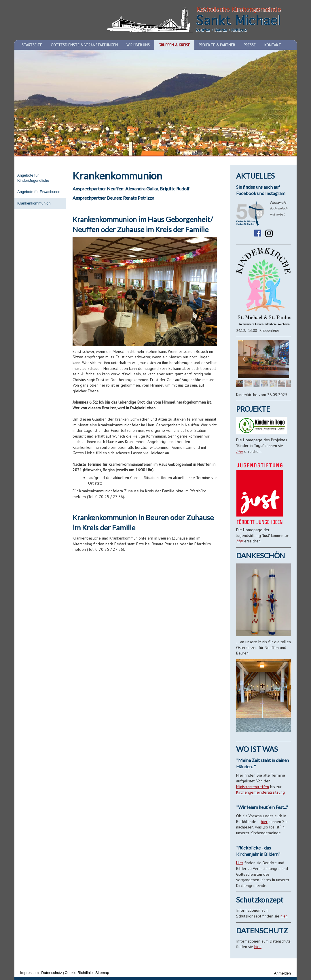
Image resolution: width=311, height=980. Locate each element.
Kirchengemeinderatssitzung (260, 792)
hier (240, 451)
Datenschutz (52, 973)
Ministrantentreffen (253, 787)
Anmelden (282, 973)
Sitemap (102, 973)
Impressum (29, 973)
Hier (240, 863)
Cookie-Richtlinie (79, 973)
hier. (284, 916)
